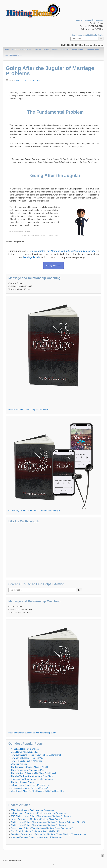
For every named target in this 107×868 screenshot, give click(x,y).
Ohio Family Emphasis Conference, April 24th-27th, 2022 (36, 831)
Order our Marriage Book (22, 49)
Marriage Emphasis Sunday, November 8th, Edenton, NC (36, 837)
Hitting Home (35, 80)
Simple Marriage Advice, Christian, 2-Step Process (41, 235)
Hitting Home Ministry (14, 861)
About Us (65, 49)
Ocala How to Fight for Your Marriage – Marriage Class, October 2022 (42, 828)
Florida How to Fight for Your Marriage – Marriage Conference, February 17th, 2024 (48, 822)
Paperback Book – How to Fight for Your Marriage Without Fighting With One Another (49, 834)
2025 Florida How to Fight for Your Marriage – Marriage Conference (41, 816)
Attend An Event (93, 49)
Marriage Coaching (42, 49)
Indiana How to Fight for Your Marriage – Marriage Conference (39, 813)
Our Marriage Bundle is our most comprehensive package (34, 511)
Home (7, 49)
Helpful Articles (78, 49)
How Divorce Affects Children (19, 232)
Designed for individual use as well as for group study (32, 733)
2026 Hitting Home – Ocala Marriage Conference (33, 810)
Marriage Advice (18, 242)
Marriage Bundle (32, 257)
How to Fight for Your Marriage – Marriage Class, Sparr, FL (37, 819)
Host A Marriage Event (13, 55)
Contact (55, 49)
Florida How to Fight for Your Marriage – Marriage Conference (38, 825)
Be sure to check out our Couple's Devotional (28, 409)
